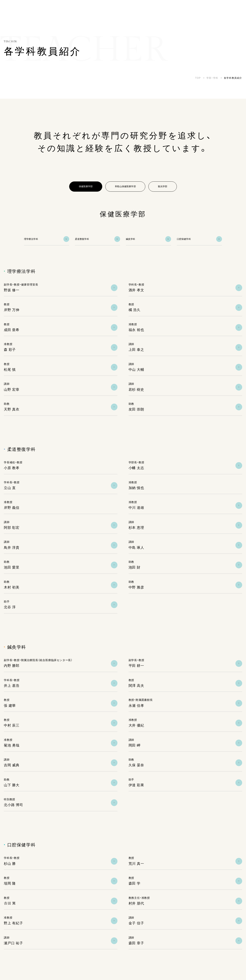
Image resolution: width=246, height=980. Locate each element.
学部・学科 (212, 78)
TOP (198, 78)
